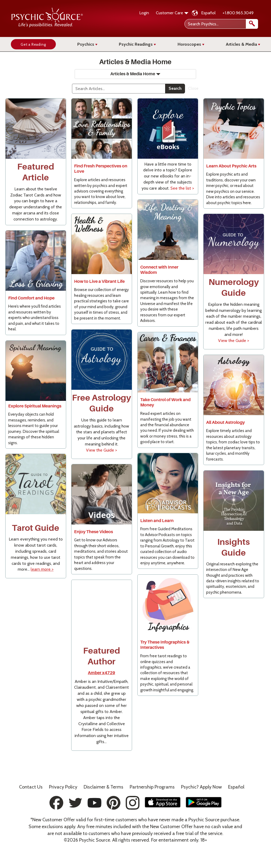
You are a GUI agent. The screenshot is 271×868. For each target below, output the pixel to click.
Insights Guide (234, 547)
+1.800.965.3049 (238, 13)
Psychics (87, 44)
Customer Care (172, 13)
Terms (103, 787)
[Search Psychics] (221, 24)
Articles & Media (243, 44)
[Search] (119, 89)
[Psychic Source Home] (47, 26)
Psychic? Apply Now (201, 787)
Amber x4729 (101, 673)
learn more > (42, 569)
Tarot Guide (36, 528)
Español (208, 13)
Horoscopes (191, 44)
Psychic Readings (137, 44)
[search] (252, 24)
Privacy (63, 787)
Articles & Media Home (135, 74)
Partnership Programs (152, 787)
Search (175, 88)
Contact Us (31, 787)
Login (144, 13)
